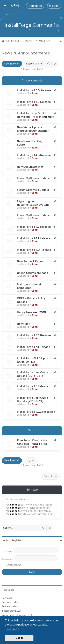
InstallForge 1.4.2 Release (34, 226)
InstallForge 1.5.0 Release (34, 101)
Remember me (13, 565)
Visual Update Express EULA (17, 615)
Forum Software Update (33, 178)
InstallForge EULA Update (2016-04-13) (34, 360)
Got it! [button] (19, 638)
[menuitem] (15, 5)
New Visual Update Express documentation (33, 129)
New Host (23, 323)
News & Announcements (26, 52)
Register (17, 540)
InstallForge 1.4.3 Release (34, 155)
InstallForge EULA (11, 610)
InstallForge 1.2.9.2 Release (35, 411)
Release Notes (10, 606)
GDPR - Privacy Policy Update (31, 300)
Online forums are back (32, 273)
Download (7, 598)
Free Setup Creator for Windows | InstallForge (32, 442)
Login (5, 540)
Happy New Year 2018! (32, 312)
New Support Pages (30, 261)
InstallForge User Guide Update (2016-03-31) (33, 374)
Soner (35, 93)
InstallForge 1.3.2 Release (34, 335)
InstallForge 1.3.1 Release (34, 347)
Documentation (10, 602)
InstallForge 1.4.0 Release (34, 249)
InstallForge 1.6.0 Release (34, 90)
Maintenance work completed (29, 286)
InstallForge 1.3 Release (33, 386)
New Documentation (31, 166)
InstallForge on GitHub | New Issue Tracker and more (36, 115)
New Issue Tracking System (30, 143)
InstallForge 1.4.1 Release (34, 238)
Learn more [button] (12, 629)
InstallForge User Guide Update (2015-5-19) (33, 399)
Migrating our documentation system (33, 203)
